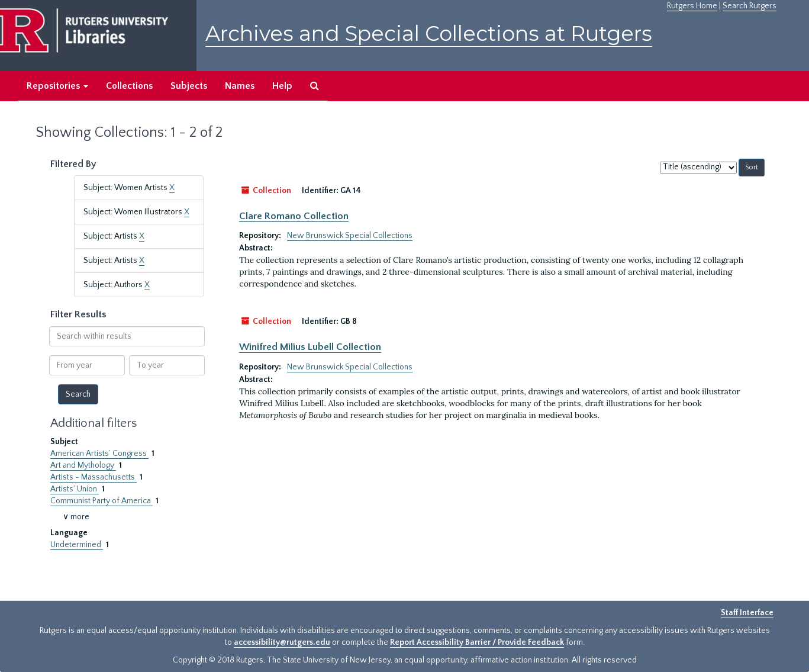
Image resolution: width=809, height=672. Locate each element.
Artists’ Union (75, 489)
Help (282, 86)
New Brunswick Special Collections (350, 236)
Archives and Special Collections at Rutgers (429, 33)
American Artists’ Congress (99, 454)
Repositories (57, 86)
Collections (129, 86)
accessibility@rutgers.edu (282, 642)
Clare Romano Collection (294, 216)
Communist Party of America (101, 501)
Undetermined (77, 545)
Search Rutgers (750, 6)
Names (240, 86)
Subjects (189, 86)
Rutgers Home (692, 6)
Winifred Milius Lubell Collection (310, 347)
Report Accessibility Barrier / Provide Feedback (477, 642)
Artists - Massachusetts (94, 477)
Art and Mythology (83, 465)
